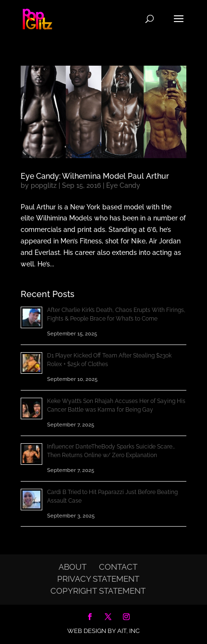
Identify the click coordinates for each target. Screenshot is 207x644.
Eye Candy (123, 185)
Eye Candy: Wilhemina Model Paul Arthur (95, 176)
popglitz (44, 185)
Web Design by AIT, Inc (103, 631)
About (73, 567)
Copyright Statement (98, 591)
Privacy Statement (98, 579)
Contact (118, 567)
